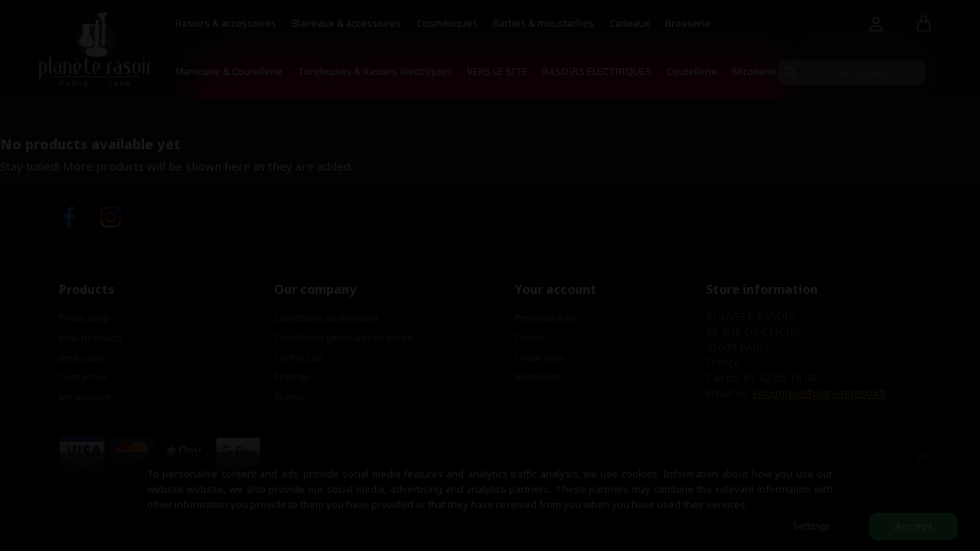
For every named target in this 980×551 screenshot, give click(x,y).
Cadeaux (630, 23)
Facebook (69, 217)
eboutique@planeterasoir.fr (820, 393)
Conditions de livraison (326, 318)
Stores (289, 396)
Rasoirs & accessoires (226, 23)
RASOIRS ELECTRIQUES (597, 71)
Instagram (111, 217)
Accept (914, 526)
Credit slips (539, 357)
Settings (812, 526)
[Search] (851, 72)
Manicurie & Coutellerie (229, 71)
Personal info (545, 318)
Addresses (538, 377)
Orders (530, 337)
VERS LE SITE (497, 71)
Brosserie (688, 23)
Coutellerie (692, 71)
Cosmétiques (447, 23)
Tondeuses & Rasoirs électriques (375, 71)
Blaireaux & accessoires (346, 23)
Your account (555, 289)
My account (85, 396)
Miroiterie (755, 71)
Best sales (81, 357)
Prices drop (85, 318)
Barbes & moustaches (544, 23)
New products (91, 337)
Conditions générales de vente (343, 337)
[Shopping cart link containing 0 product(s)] (924, 24)
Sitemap (292, 377)
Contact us (83, 377)
